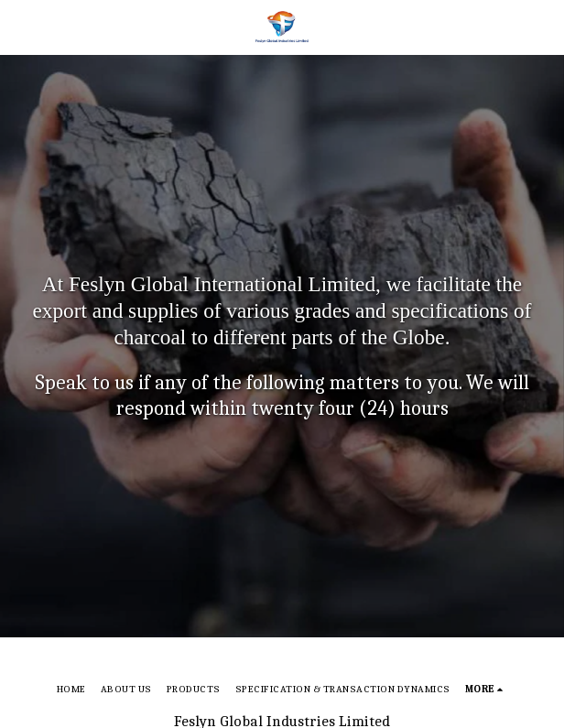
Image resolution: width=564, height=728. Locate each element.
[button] (20, 26)
